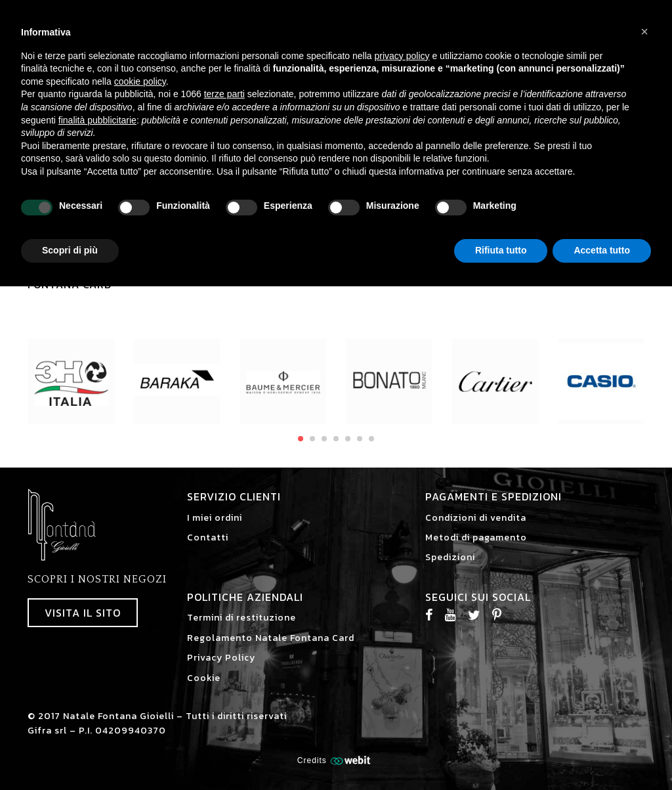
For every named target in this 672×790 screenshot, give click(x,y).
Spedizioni (450, 557)
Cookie (204, 678)
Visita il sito (83, 613)
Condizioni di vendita (476, 518)
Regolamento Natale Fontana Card (271, 638)
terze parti (224, 94)
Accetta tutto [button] (602, 250)
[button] (644, 32)
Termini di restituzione (241, 618)
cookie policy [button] (140, 81)
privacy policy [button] (402, 56)
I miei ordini (215, 518)
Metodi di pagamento (476, 538)
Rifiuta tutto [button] (501, 250)
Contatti (208, 538)
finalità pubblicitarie (97, 120)
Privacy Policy (221, 658)
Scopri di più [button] (70, 250)
